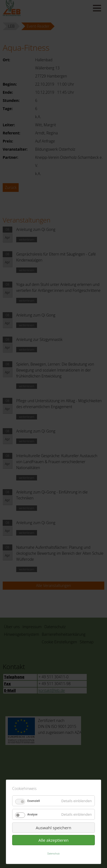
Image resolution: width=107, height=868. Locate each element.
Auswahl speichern (53, 828)
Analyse (32, 814)
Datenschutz (54, 854)
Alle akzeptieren (54, 840)
